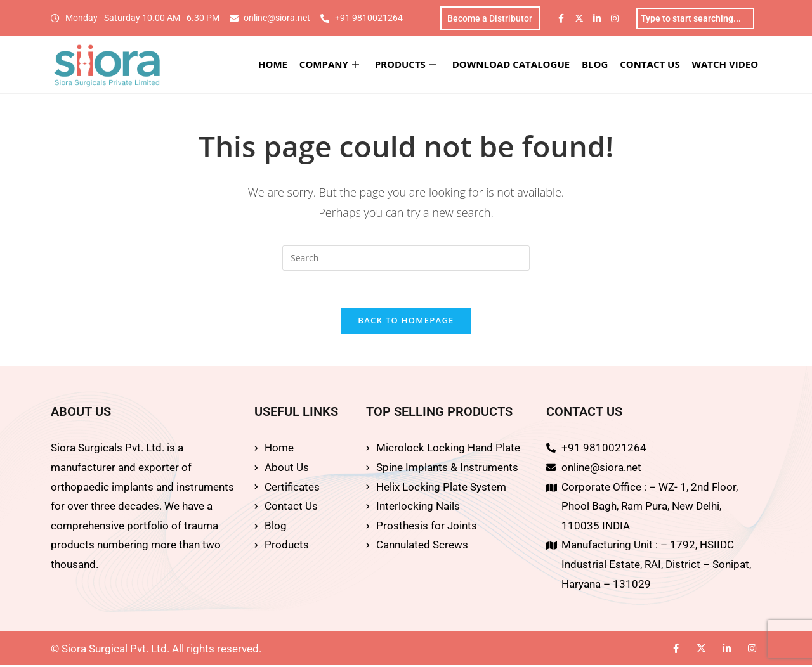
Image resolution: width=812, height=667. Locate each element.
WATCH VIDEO (726, 65)
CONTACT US (651, 65)
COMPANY (332, 65)
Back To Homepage (406, 323)
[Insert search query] (406, 259)
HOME (277, 65)
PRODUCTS (408, 65)
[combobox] (695, 18)
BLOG (597, 65)
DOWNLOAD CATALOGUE (513, 65)
